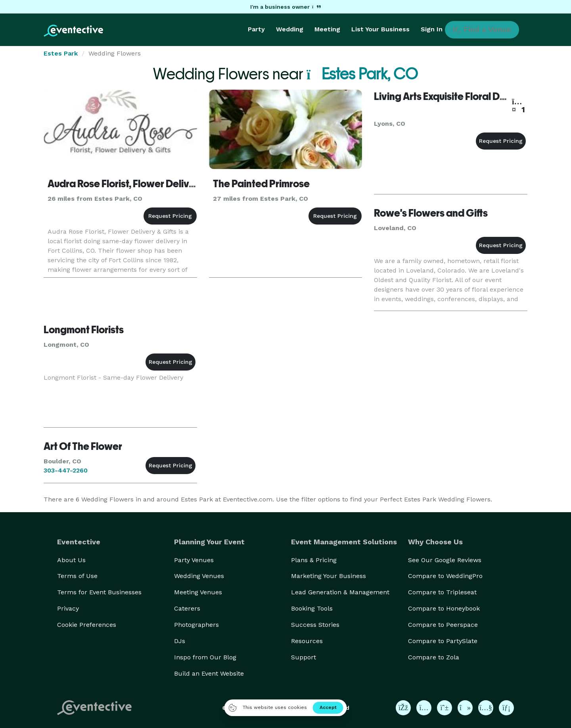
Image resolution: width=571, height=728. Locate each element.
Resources (307, 641)
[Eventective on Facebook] (403, 708)
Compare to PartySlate (443, 641)
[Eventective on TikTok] (465, 708)
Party (256, 29)
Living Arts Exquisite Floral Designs (452, 96)
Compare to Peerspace (443, 625)
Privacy (68, 608)
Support (304, 657)
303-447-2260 (66, 470)
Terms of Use (77, 576)
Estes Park (61, 53)
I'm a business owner (285, 7)
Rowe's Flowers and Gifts (431, 213)
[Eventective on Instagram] (424, 708)
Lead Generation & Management (340, 592)
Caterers (187, 608)
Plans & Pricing (314, 560)
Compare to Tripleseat (442, 592)
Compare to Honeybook (444, 608)
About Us (71, 560)
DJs (180, 641)
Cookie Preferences (87, 625)
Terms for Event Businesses (99, 592)
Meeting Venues (198, 592)
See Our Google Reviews (445, 560)
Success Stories (315, 625)
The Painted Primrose (261, 184)
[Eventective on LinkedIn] (506, 708)
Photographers (196, 625)
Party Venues (194, 560)
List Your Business (380, 29)
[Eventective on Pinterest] (445, 708)
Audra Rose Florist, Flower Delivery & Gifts (142, 184)
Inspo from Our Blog (205, 657)
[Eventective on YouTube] (486, 708)
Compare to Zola (434, 657)
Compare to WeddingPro (445, 576)
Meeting (327, 29)
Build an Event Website (209, 673)
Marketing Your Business (329, 576)
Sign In (432, 29)
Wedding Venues (199, 576)
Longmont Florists (84, 330)
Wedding (290, 29)
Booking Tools (312, 608)
